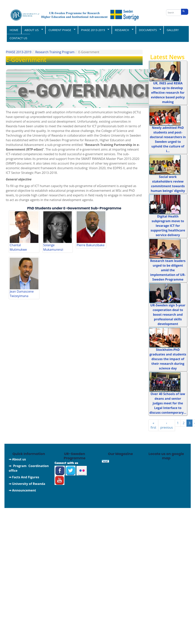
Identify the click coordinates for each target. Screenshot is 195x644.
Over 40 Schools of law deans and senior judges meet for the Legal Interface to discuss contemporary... (168, 403)
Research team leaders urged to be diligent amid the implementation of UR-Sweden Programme (168, 270)
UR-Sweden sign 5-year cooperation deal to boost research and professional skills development (168, 315)
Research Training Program (55, 52)
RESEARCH (123, 30)
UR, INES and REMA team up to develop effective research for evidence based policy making (168, 93)
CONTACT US (19, 38)
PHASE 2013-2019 (94, 30)
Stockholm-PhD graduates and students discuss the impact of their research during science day (168, 359)
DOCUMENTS (148, 30)
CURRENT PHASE (60, 30)
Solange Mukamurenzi (53, 247)
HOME (14, 30)
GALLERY (173, 30)
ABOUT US (32, 30)
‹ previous (166, 425)
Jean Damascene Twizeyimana (22, 294)
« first (153, 425)
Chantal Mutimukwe (18, 247)
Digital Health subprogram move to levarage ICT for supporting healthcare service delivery (168, 226)
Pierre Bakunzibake (91, 245)
